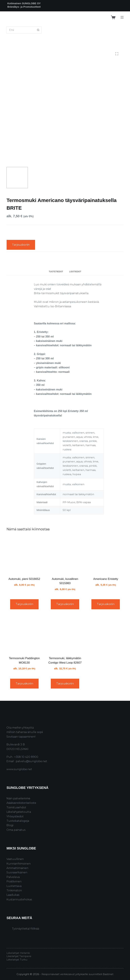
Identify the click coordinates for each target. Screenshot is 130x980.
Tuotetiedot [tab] (56, 272)
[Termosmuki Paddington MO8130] (24, 634)
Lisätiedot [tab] (75, 272)
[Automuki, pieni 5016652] (24, 555)
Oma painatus (16, 830)
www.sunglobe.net (19, 769)
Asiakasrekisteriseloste (21, 803)
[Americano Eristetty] (106, 555)
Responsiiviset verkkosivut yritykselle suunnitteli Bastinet (77, 974)
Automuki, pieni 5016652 (24, 579)
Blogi (10, 825)
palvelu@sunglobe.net (31, 761)
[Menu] (122, 17)
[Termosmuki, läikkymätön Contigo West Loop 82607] (65, 634)
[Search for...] (21, 30)
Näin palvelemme (18, 798)
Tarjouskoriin (21, 245)
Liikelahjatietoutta (19, 812)
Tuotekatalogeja (18, 821)
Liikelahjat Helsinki (18, 953)
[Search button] (38, 30)
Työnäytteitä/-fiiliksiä (25, 929)
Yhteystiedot (15, 816)
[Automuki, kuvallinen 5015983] (65, 555)
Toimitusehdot (16, 807)
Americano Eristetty (106, 579)
